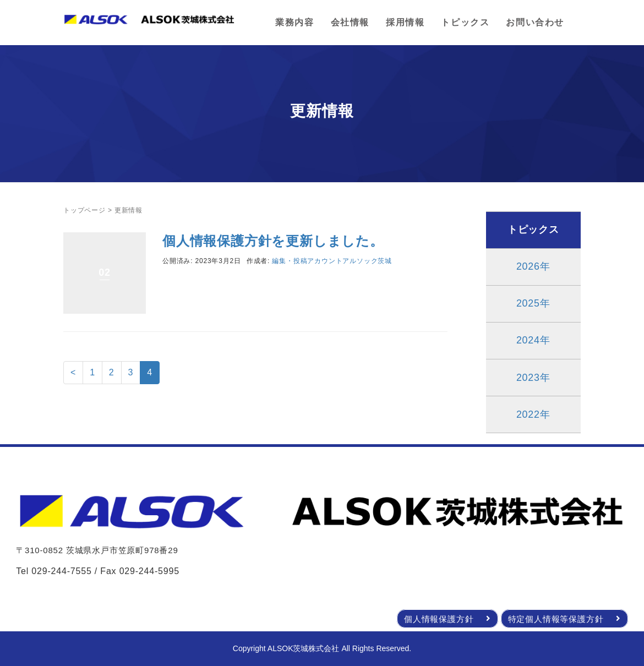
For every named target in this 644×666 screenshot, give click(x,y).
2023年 (533, 378)
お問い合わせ (535, 22)
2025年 (533, 303)
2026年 (533, 266)
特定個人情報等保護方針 (564, 618)
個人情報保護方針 (447, 618)
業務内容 (294, 22)
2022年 (533, 414)
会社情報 (350, 22)
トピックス (465, 22)
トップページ (84, 210)
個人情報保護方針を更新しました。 (273, 241)
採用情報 (405, 22)
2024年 (533, 340)
